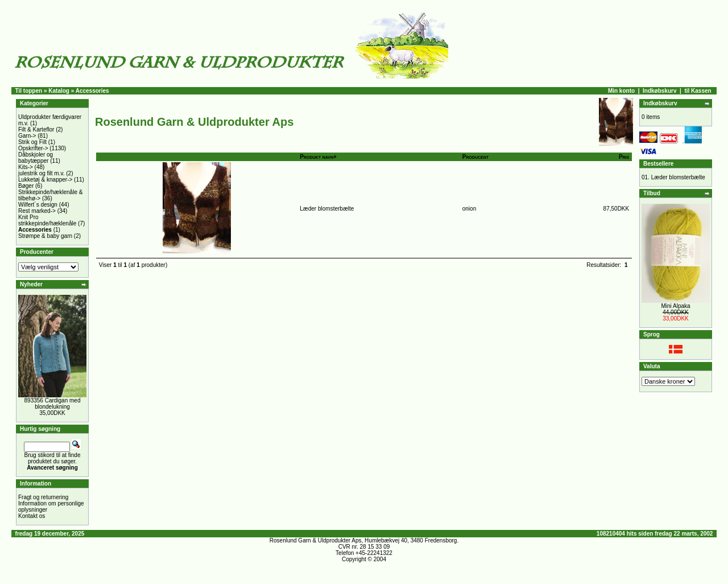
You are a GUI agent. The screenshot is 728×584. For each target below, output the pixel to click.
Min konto (621, 91)
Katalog (59, 91)
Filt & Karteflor (36, 129)
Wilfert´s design (38, 205)
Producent (475, 157)
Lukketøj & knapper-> (45, 180)
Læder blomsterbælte (327, 209)
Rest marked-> (37, 211)
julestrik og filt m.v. (42, 173)
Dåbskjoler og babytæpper (36, 158)
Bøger (26, 186)
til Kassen (698, 91)
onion (469, 209)
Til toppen (29, 91)
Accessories (92, 91)
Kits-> (26, 167)
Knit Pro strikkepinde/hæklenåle (47, 220)
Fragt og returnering (43, 497)
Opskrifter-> (33, 148)
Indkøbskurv (659, 91)
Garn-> (27, 136)
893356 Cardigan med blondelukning (53, 404)
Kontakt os (32, 516)
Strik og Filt (32, 142)
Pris (624, 157)
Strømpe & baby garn (45, 236)
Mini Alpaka (675, 306)
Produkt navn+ (318, 157)
